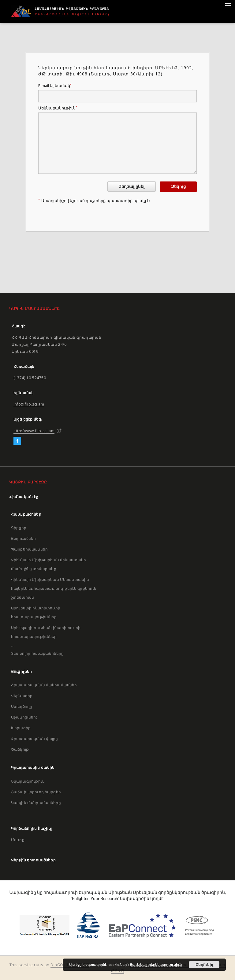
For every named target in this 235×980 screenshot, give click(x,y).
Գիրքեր (19, 528)
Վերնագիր (22, 696)
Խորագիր (21, 728)
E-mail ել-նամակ (55, 86)
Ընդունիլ (204, 965)
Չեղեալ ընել (131, 187)
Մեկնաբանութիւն (58, 108)
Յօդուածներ (24, 538)
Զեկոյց (178, 187)
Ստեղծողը (22, 706)
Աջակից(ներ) (24, 717)
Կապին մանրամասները (36, 803)
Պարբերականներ (29, 549)
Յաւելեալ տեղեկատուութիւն (156, 965)
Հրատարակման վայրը (35, 739)
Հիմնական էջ (24, 497)
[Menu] (228, 5)
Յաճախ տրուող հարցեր (36, 792)
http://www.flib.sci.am (34, 431)
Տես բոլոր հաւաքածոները (37, 653)
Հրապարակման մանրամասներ (44, 685)
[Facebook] (17, 441)
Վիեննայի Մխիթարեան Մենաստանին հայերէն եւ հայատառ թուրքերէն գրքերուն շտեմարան (54, 588)
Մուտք (18, 840)
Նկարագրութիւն (28, 781)
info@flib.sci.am (29, 404)
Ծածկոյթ (20, 749)
